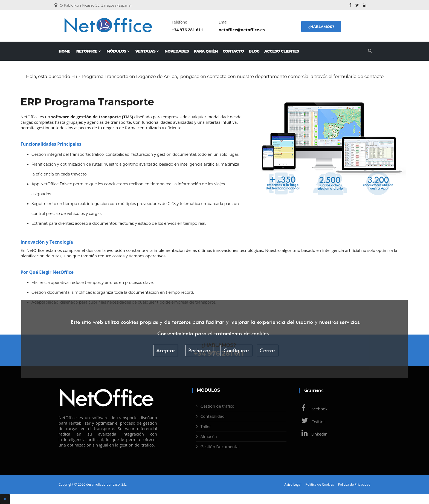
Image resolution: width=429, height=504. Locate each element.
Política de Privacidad (354, 485)
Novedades (177, 51)
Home (64, 51)
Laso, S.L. (119, 484)
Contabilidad (213, 416)
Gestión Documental (220, 447)
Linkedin (313, 434)
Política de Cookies (320, 485)
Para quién (206, 51)
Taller (206, 426)
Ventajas (147, 51)
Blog (254, 51)
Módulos (118, 51)
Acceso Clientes (282, 51)
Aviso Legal (293, 485)
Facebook (313, 409)
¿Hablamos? (321, 27)
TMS (127, 117)
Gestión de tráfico (218, 406)
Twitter (312, 421)
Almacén (209, 436)
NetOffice (89, 51)
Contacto (233, 51)
